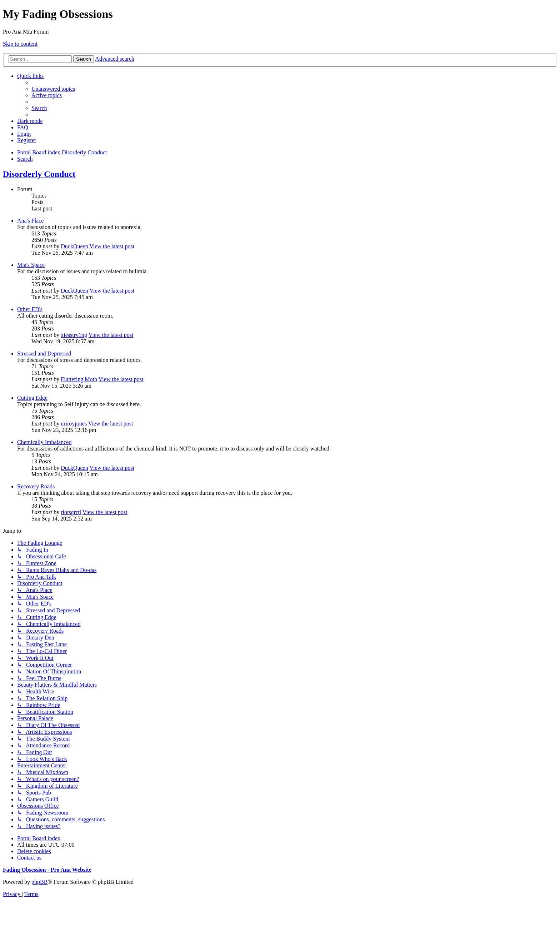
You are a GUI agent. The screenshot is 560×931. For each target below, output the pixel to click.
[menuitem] (53, 89)
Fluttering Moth (79, 379)
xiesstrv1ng (74, 335)
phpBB (39, 882)
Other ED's (30, 309)
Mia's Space (31, 265)
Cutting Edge (32, 398)
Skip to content (20, 44)
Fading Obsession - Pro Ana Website (47, 870)
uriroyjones (74, 424)
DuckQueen (74, 246)
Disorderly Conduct (39, 174)
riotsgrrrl (71, 512)
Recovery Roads (36, 486)
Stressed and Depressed (44, 354)
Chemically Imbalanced (44, 442)
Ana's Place (30, 221)
